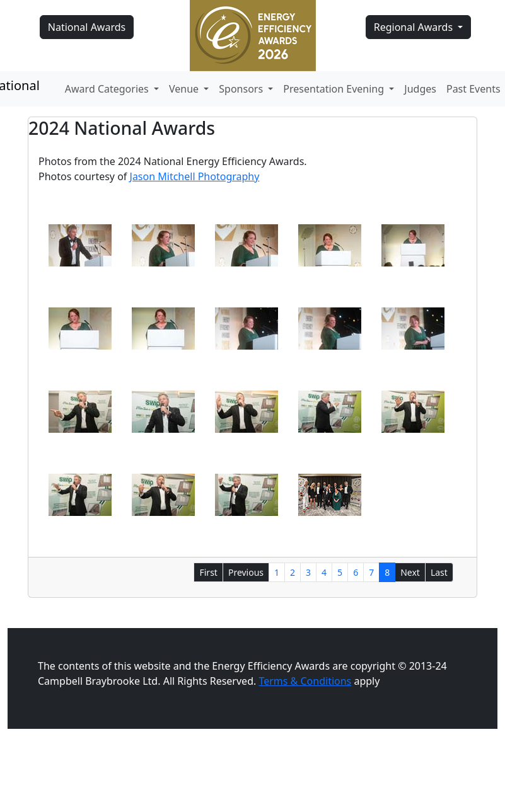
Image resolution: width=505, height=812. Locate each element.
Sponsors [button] (242, 89)
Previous (246, 572)
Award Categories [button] (108, 89)
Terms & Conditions (305, 681)
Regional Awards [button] (415, 27)
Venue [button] (185, 89)
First (208, 572)
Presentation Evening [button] (335, 89)
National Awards (87, 27)
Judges (420, 89)
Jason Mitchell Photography (195, 176)
